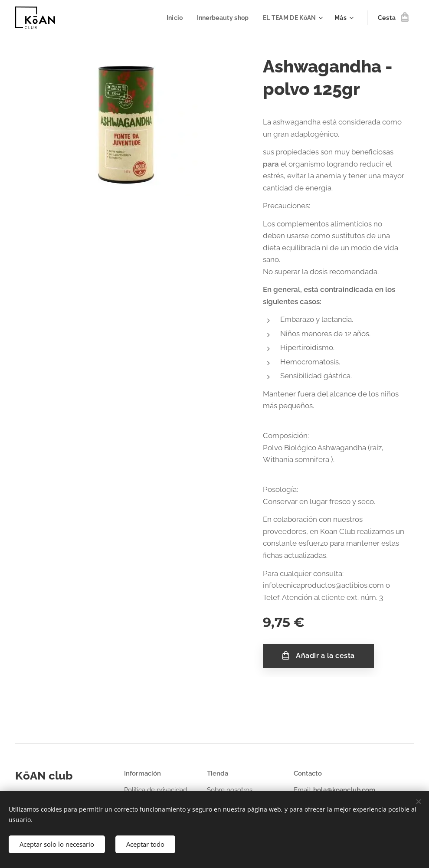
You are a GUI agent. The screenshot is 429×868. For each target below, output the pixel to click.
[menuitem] (172, 18)
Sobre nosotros (230, 790)
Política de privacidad (156, 790)
